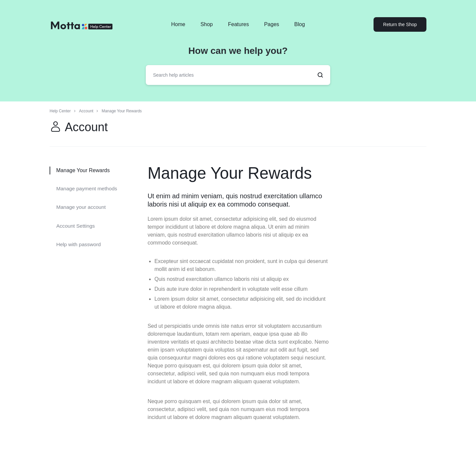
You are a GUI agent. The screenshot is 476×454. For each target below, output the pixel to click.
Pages (272, 24)
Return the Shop (400, 24)
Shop (206, 24)
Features (238, 24)
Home (178, 24)
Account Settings (76, 224)
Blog (299, 24)
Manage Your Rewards (238, 172)
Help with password (79, 242)
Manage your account (82, 206)
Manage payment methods (87, 188)
